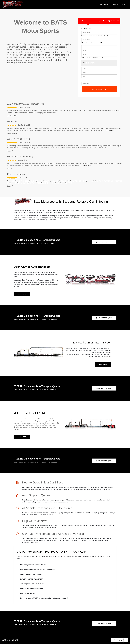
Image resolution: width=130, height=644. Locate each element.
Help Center (105, 5)
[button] (65, 565)
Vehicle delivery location (95, 36)
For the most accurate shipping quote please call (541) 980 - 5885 (99, 21)
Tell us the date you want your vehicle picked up (97, 79)
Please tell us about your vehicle (92, 43)
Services (116, 5)
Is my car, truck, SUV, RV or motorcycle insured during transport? (44, 598)
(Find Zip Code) (86, 29)
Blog (124, 5)
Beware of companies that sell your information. (38, 570)
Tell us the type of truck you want (92, 58)
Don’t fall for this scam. (29, 593)
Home (95, 5)
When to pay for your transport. (32, 589)
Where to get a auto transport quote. (34, 565)
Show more (110, 130)
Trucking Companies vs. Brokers (32, 584)
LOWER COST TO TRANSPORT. (32, 579)
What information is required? (31, 574)
